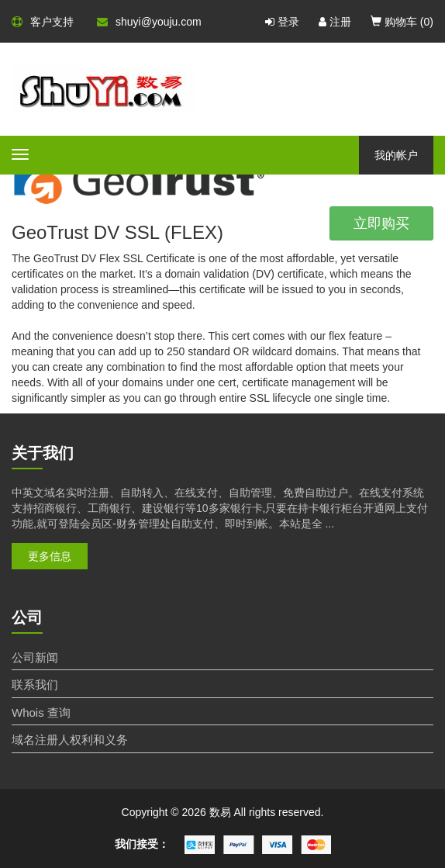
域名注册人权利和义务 (70, 740)
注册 (335, 22)
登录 (282, 22)
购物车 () (402, 22)
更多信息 (50, 556)
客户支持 (43, 22)
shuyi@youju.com (149, 22)
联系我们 (35, 685)
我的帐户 (396, 155)
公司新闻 (35, 657)
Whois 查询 (41, 712)
